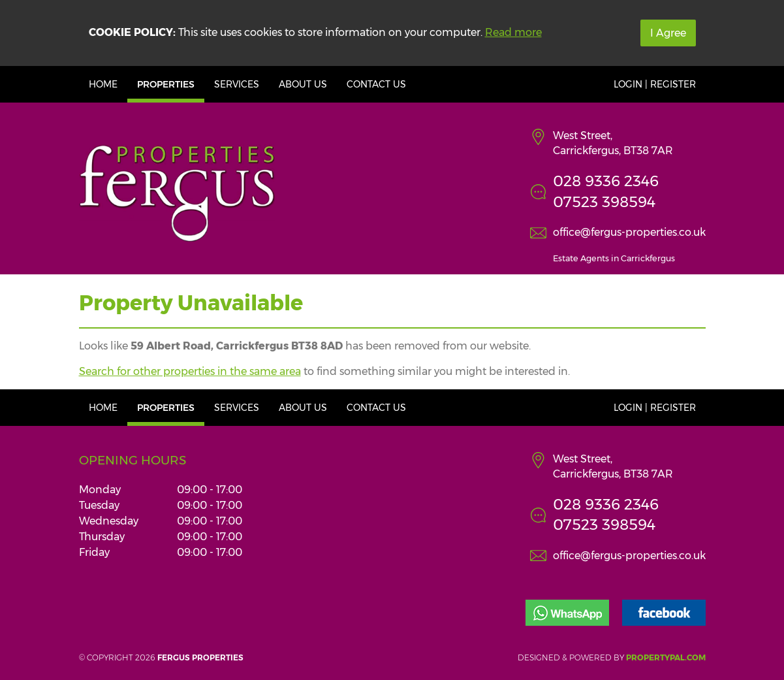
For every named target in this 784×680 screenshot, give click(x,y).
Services (237, 84)
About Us (303, 84)
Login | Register (655, 84)
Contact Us (376, 84)
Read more (513, 32)
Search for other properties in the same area (190, 371)
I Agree (668, 33)
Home (103, 84)
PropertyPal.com (666, 657)
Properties (166, 84)
